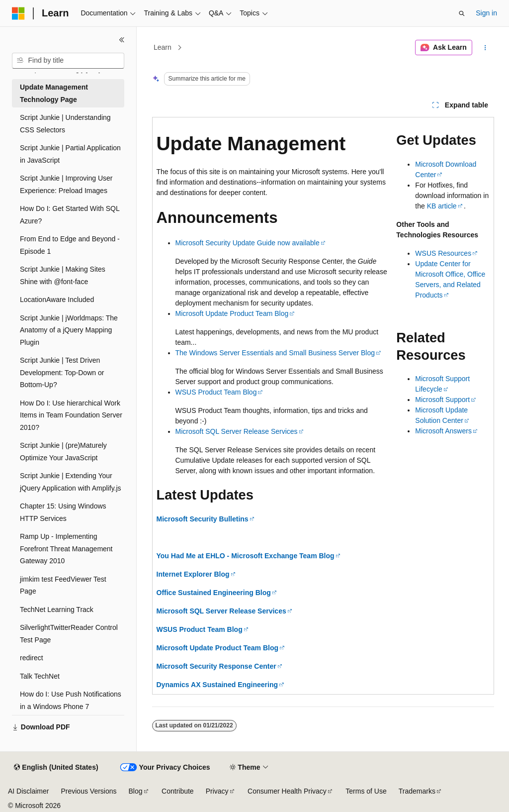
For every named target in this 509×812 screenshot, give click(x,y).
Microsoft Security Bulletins (203, 519)
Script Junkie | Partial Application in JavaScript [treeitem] (70, 154)
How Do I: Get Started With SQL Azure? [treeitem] (70, 215)
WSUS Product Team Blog (216, 392)
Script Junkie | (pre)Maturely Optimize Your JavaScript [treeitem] (63, 452)
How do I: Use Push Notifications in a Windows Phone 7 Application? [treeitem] (71, 706)
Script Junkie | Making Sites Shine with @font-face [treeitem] (63, 275)
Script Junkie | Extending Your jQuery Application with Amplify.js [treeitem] (71, 482)
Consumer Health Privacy (287, 791)
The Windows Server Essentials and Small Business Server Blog (275, 353)
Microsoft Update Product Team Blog (232, 313)
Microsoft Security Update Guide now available (248, 243)
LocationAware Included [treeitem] (57, 300)
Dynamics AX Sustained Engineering (217, 685)
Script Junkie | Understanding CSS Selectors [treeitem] (65, 124)
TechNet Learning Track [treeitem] (57, 609)
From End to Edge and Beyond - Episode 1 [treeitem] (70, 245)
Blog (136, 791)
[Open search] (462, 13)
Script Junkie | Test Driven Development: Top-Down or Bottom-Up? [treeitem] (62, 372)
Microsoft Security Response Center (216, 666)
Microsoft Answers (443, 431)
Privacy (217, 791)
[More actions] (485, 48)
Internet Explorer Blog (193, 574)
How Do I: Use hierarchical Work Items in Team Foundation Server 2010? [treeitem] (71, 415)
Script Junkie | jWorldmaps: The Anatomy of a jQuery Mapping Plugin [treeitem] (69, 330)
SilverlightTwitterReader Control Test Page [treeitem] (69, 634)
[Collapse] (122, 40)
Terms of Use (366, 791)
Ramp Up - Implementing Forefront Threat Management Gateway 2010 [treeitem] (66, 549)
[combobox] (68, 61)
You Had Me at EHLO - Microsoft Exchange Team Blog (246, 556)
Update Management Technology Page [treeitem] (54, 93)
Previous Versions (88, 791)
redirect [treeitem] (32, 658)
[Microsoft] (18, 13)
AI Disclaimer (28, 791)
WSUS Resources (443, 253)
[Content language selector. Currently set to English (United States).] (56, 768)
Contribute (178, 791)
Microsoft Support (442, 400)
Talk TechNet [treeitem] (40, 676)
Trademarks (417, 791)
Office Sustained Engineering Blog (214, 593)
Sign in (486, 13)
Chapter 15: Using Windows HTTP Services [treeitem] (63, 512)
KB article (442, 206)
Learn (163, 47)
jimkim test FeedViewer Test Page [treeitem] (63, 585)
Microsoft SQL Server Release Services (237, 431)
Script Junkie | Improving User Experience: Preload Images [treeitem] (66, 184)
